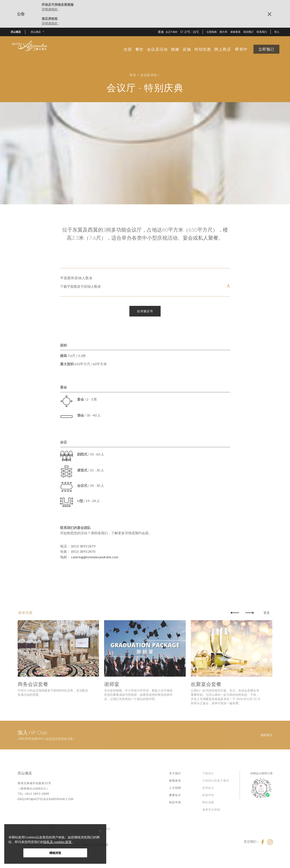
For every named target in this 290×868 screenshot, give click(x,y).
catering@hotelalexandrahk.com (95, 557)
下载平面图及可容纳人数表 (81, 312)
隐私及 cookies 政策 (58, 842)
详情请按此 (50, 9)
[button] (37, 32)
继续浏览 (55, 853)
